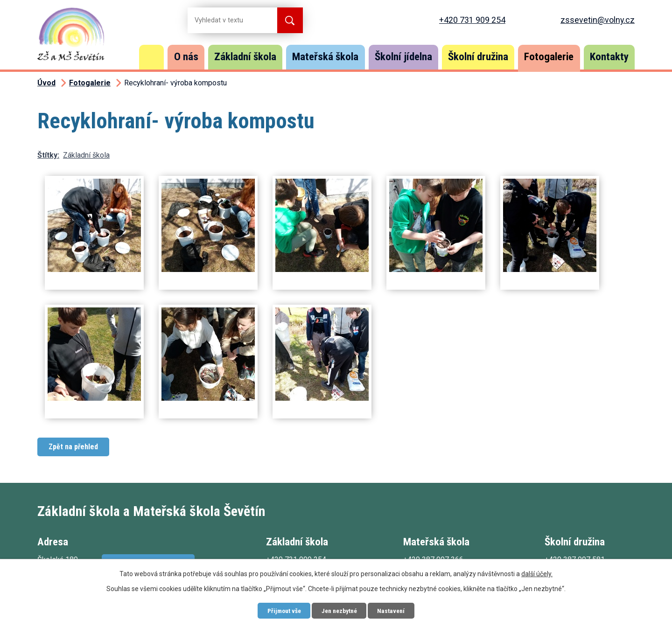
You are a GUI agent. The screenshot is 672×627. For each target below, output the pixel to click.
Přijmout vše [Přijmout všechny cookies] (281, 610)
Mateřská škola (325, 57)
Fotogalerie (549, 57)
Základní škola (245, 57)
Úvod (152, 57)
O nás (186, 57)
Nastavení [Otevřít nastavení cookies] (394, 610)
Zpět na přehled (73, 447)
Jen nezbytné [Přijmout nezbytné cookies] (339, 610)
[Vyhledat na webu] (225, 20)
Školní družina (478, 57)
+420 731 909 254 (472, 20)
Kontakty (609, 57)
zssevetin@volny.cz (598, 20)
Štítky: (48, 155)
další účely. (537, 573)
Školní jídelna (403, 57)
